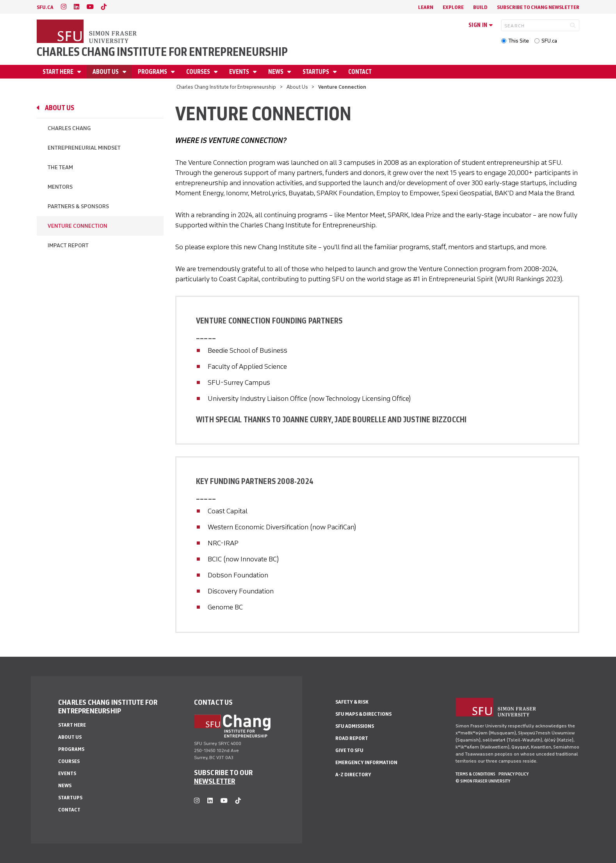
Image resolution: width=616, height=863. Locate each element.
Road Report (352, 738)
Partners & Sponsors (78, 206)
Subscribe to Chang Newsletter (538, 7)
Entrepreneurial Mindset (84, 148)
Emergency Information (366, 762)
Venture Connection (77, 226)
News (276, 72)
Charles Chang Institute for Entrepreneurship (162, 52)
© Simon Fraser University (483, 781)
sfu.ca (45, 7)
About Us (106, 72)
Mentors (60, 187)
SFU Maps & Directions (363, 714)
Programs (153, 72)
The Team (60, 167)
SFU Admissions (355, 726)
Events (240, 72)
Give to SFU (349, 750)
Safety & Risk (352, 702)
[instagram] (64, 7)
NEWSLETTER (215, 781)
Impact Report (68, 246)
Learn (426, 7)
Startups (316, 72)
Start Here (59, 72)
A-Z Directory (353, 775)
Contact (360, 72)
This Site (519, 41)
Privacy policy (514, 774)
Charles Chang (69, 128)
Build (480, 7)
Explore (453, 7)
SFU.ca (549, 41)
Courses (199, 72)
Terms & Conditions (475, 774)
